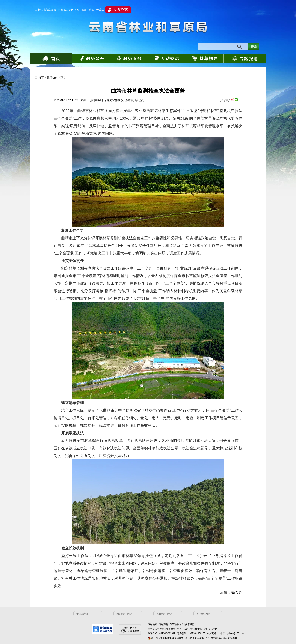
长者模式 (120, 9)
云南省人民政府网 (69, 10)
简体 (91, 10)
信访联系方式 (177, 624)
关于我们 (190, 624)
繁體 (84, 10)
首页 (41, 78)
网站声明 (163, 624)
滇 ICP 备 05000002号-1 (197, 638)
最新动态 (52, 78)
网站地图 (153, 624)
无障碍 (100, 10)
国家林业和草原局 (45, 10)
